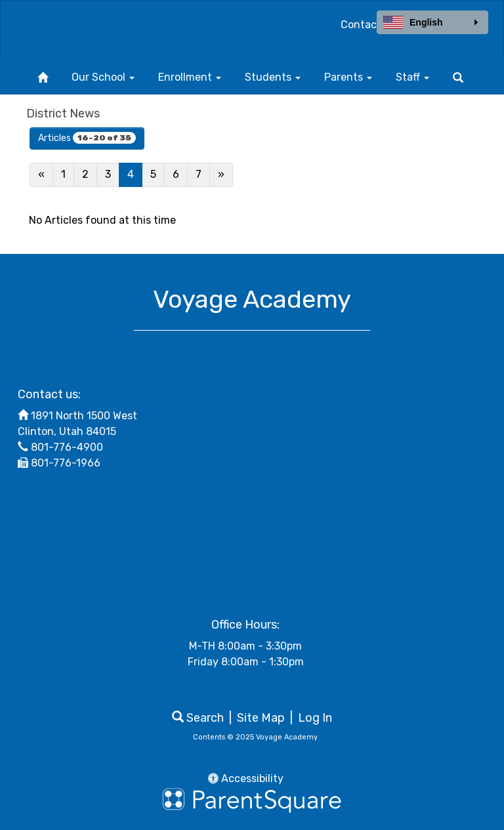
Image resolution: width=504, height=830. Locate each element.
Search (198, 718)
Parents (348, 77)
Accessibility (246, 778)
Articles (87, 138)
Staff (412, 77)
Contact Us (368, 25)
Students (273, 77)
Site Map (261, 718)
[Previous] (41, 175)
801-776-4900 (67, 447)
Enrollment (190, 77)
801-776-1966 (66, 463)
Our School (103, 77)
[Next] (221, 175)
